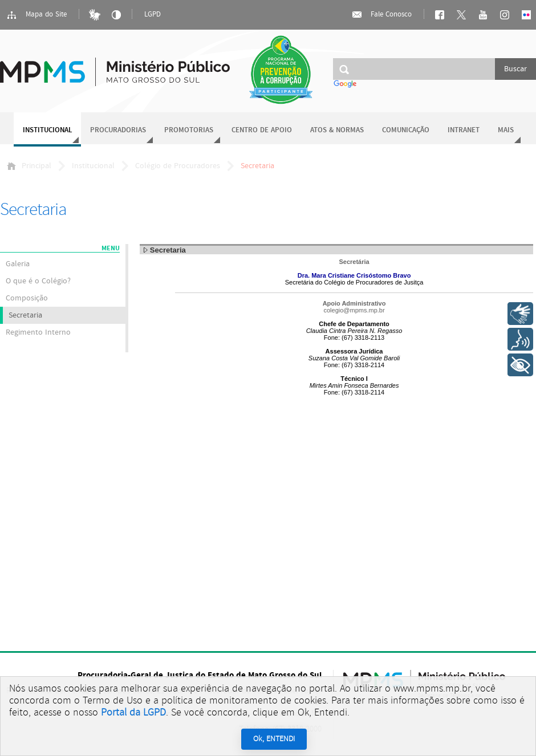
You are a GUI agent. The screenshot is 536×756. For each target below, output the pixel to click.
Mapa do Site (36, 15)
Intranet (464, 130)
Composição (27, 298)
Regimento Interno (38, 332)
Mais (506, 130)
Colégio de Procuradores (178, 166)
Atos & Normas (337, 130)
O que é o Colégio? (38, 281)
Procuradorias (118, 130)
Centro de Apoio (262, 130)
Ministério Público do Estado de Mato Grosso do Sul (115, 65)
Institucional (47, 130)
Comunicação (406, 130)
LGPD (153, 15)
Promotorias (189, 130)
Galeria (18, 264)
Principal (29, 166)
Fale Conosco (381, 15)
